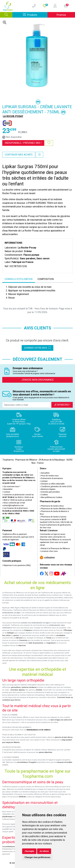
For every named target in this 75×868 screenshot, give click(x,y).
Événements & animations (51, 478)
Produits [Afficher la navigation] (35, 15)
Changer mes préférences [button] (37, 857)
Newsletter (7, 489)
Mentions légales (48, 489)
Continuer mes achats (19, 155)
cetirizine (19, 638)
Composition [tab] (46, 279)
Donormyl (23, 640)
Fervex (49, 638)
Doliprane (28, 630)
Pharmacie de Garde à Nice (52, 506)
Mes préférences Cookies (51, 497)
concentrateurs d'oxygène (27, 762)
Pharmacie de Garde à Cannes (53, 517)
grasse (16, 635)
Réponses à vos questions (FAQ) (17, 565)
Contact (6, 492)
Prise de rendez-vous (49, 476)
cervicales (14, 690)
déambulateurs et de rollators (38, 730)
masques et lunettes (64, 762)
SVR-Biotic (22, 797)
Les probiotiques (9, 847)
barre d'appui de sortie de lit (61, 720)
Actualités (45, 473)
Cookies (44, 495)
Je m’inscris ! (62, 405)
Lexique (44, 481)
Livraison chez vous (49, 551)
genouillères (16, 687)
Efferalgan (68, 630)
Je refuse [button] (44, 851)
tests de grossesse (36, 643)
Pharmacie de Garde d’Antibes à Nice (56, 509)
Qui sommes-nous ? (11, 487)
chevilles (39, 690)
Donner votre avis (37, 348)
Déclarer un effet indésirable (52, 484)
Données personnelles (50, 492)
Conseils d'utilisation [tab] (19, 279)
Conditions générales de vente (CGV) (56, 487)
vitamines (22, 646)
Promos (61, 15)
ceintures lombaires (29, 687)
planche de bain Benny (64, 737)
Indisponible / (23, 143)
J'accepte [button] (29, 851)
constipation (61, 635)
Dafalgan (11, 633)
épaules (22, 690)
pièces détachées (45, 752)
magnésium (51, 643)
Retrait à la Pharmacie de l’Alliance (55, 549)
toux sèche (6, 635)
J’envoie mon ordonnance (37, 380)
